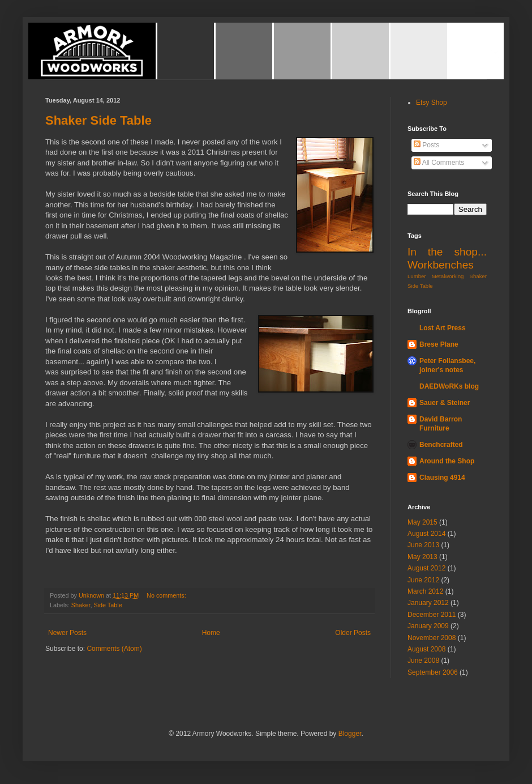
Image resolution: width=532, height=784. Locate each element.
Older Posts (353, 633)
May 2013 (422, 557)
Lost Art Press (443, 328)
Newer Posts (67, 633)
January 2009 (428, 626)
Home (211, 633)
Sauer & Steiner (445, 403)
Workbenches (441, 265)
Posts (426, 145)
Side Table (108, 605)
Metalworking (448, 276)
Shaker (81, 605)
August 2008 (426, 649)
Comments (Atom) (114, 649)
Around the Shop (447, 461)
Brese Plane (439, 344)
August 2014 (426, 534)
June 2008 (423, 661)
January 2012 (428, 603)
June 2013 (423, 545)
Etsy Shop (432, 103)
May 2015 (422, 522)
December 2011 (432, 615)
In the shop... (447, 252)
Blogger (350, 734)
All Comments (439, 163)
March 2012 (425, 591)
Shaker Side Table (98, 120)
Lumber (417, 276)
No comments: (167, 595)
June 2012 (423, 580)
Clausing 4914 (442, 478)
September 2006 (433, 672)
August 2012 (426, 568)
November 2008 (432, 638)
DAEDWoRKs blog (449, 386)
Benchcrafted (441, 445)
